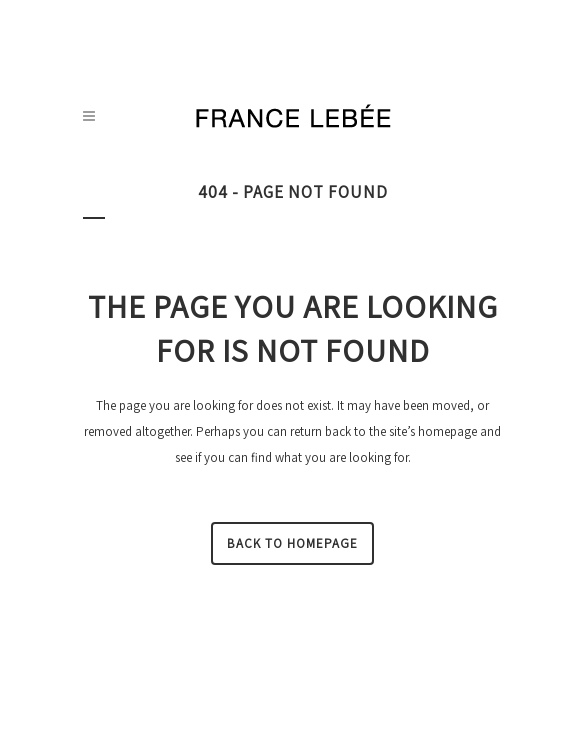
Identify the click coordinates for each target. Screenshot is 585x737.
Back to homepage (292, 543)
